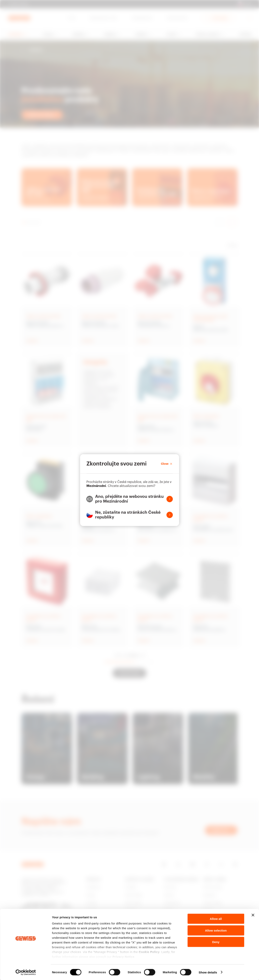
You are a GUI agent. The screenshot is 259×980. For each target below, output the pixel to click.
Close (167, 464)
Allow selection (216, 930)
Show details (208, 972)
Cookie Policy (149, 952)
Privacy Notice (123, 957)
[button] (130, 499)
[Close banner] (253, 915)
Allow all (216, 919)
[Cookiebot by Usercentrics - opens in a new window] (26, 972)
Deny (216, 942)
